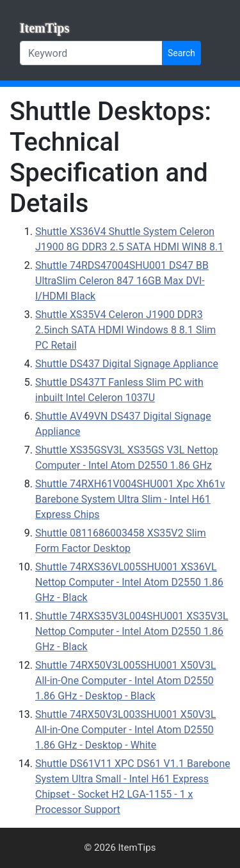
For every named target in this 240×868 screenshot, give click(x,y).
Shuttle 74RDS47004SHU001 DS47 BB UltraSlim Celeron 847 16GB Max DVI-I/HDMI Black (122, 281)
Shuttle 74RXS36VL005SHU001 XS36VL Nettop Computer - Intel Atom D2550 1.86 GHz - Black (129, 582)
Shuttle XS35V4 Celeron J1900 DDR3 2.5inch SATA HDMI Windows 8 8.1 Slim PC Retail (125, 330)
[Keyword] (91, 53)
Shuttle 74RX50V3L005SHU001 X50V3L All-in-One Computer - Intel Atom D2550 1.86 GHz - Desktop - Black (126, 681)
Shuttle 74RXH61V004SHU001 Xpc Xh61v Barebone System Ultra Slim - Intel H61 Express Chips (130, 499)
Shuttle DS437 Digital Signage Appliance (127, 364)
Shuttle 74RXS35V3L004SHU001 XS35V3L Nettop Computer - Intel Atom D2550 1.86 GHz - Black (132, 631)
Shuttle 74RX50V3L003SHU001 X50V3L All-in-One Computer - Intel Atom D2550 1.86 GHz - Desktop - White (126, 730)
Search (181, 53)
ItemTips (44, 28)
